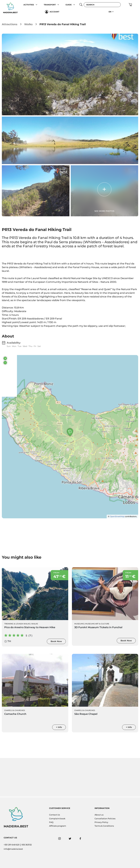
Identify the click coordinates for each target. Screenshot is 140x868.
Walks (28, 24)
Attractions (10, 24)
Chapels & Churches (15, 711)
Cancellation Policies (105, 819)
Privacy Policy (101, 822)
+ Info (59, 728)
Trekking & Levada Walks (17, 624)
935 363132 (27, 845)
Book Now (56, 642)
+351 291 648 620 (12, 845)
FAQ (51, 822)
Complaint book (57, 819)
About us (99, 815)
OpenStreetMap (117, 517)
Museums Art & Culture (97, 624)
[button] (36, 5)
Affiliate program (58, 826)
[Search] (102, 5)
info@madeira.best (13, 849)
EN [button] (110, 12)
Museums (79, 624)
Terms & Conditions (104, 826)
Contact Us (54, 815)
